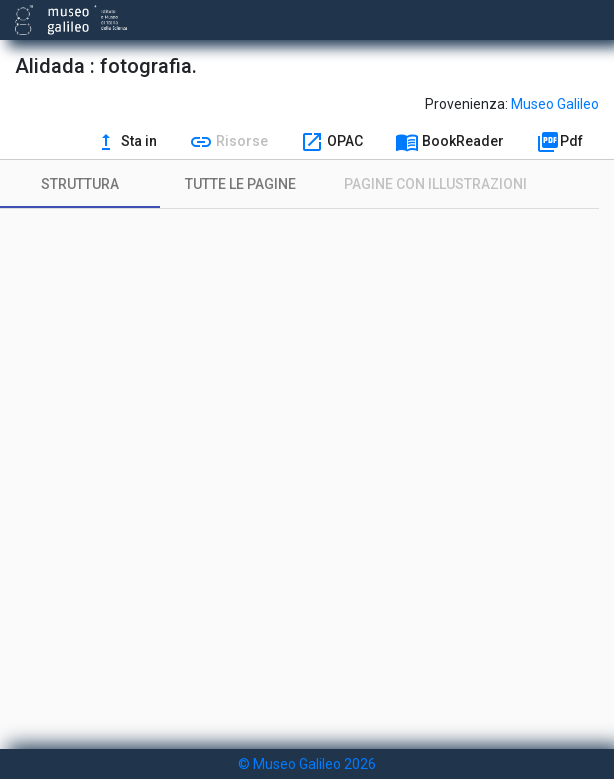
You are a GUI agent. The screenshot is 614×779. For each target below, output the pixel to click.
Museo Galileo (555, 104)
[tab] (80, 184)
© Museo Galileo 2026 (307, 764)
